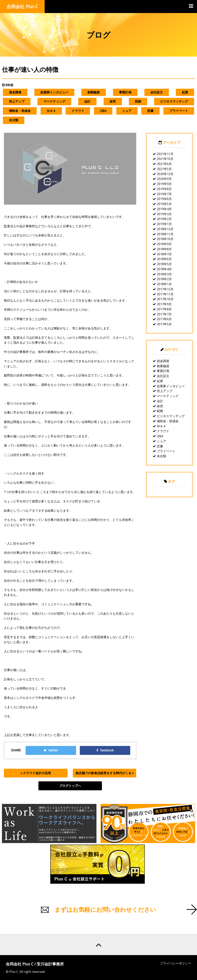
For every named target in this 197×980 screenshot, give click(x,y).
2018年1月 (164, 284)
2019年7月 (164, 194)
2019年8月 (164, 189)
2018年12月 (165, 229)
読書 (150, 111)
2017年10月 (165, 299)
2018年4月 (164, 269)
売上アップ (17, 101)
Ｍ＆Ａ (51, 111)
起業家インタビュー (54, 92)
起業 (185, 92)
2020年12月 (165, 174)
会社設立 (157, 92)
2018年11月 (165, 234)
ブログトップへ (70, 786)
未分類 (14, 120)
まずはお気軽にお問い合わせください (105, 909)
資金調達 (15, 92)
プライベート (179, 111)
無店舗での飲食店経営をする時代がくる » (105, 773)
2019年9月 (164, 184)
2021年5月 (164, 169)
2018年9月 (164, 244)
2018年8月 (164, 249)
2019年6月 (164, 199)
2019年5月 (164, 204)
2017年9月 (164, 304)
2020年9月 (164, 179)
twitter (51, 750)
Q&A (103, 111)
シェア (127, 111)
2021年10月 (165, 159)
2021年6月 (164, 164)
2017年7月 (164, 314)
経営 (113, 101)
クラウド (78, 111)
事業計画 (125, 92)
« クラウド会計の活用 (36, 773)
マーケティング (54, 101)
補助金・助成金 (20, 111)
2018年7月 (164, 254)
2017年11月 (165, 294)
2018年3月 (164, 274)
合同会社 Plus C (22, 6)
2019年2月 (164, 219)
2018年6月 (164, 259)
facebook (105, 750)
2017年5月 (164, 324)
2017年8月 (164, 309)
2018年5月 (164, 264)
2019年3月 (164, 214)
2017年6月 (164, 319)
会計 (87, 101)
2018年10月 (165, 239)
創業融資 (94, 92)
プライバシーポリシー (176, 963)
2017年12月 (165, 289)
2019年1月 (164, 224)
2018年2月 (164, 279)
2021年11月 (165, 154)
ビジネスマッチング (174, 101)
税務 (138, 101)
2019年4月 (164, 209)
